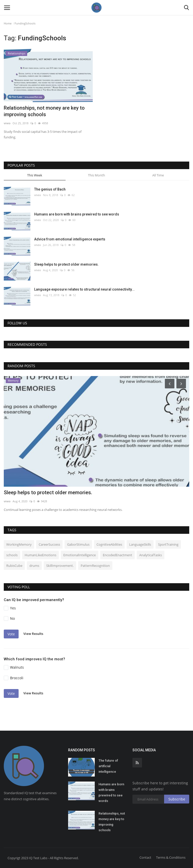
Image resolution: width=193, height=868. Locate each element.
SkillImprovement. (60, 566)
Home (8, 23)
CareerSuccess (49, 544)
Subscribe (177, 799)
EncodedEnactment (117, 555)
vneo (7, 123)
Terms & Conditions (171, 857)
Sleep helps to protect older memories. (66, 264)
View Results (33, 634)
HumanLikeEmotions (40, 555)
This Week (35, 175)
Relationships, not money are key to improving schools (44, 111)
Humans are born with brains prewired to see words (77, 214)
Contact (145, 857)
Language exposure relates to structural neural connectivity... (84, 289)
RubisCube (14, 566)
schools (12, 555)
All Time (158, 175)
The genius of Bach (50, 189)
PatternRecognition (95, 566)
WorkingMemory (19, 544)
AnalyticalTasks (151, 555)
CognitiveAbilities (109, 544)
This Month (96, 175)
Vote (11, 634)
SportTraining (168, 544)
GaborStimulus (78, 544)
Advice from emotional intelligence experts (70, 239)
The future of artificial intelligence (108, 766)
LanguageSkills (140, 544)
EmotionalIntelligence (80, 555)
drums (34, 566)
